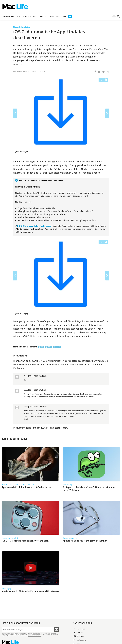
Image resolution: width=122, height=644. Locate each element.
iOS (42, 347)
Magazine (61, 17)
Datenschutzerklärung (35, 636)
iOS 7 (49, 347)
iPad (35, 17)
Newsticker (9, 17)
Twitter (78, 633)
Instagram (80, 640)
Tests (43, 17)
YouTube (79, 636)
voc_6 (58, 347)
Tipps (51, 17)
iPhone (27, 17)
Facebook (79, 629)
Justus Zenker (22, 72)
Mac (19, 17)
